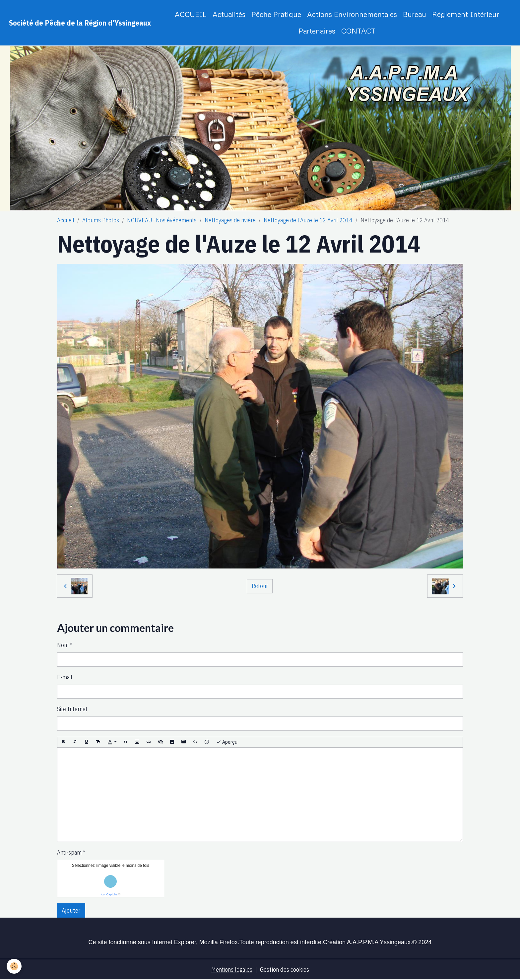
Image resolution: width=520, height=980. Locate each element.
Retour (260, 586)
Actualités (229, 14)
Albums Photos (101, 220)
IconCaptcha (109, 894)
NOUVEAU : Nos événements (162, 220)
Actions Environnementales (352, 14)
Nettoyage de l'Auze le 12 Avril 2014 (308, 220)
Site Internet (72, 709)
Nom (63, 645)
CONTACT (358, 31)
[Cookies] (14, 966)
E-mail (65, 677)
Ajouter (71, 910)
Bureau (415, 14)
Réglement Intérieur (466, 14)
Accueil (66, 220)
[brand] (80, 23)
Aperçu (227, 742)
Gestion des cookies (285, 970)
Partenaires (317, 31)
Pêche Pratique (276, 14)
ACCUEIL (191, 14)
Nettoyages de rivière (230, 220)
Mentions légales (232, 970)
